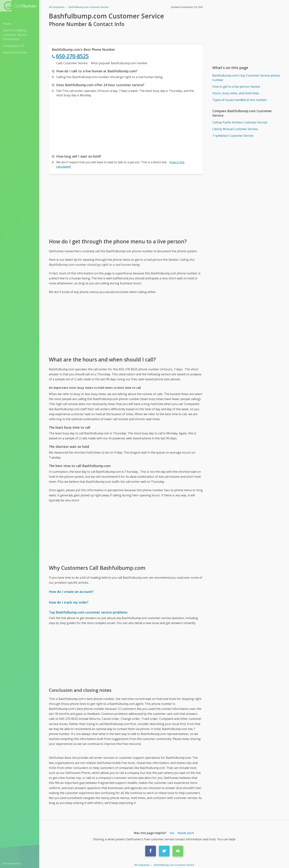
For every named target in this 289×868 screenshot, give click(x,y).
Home (7, 24)
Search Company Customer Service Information (15, 35)
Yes (172, 833)
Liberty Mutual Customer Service (235, 129)
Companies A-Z (13, 46)
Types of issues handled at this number (240, 100)
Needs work (186, 833)
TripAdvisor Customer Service (233, 136)
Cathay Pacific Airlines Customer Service (240, 122)
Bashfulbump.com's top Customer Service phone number (246, 78)
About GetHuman (15, 52)
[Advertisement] (126, 125)
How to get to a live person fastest (236, 87)
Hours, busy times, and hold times (236, 93)
